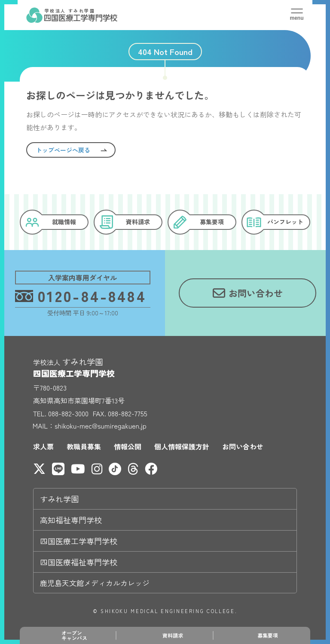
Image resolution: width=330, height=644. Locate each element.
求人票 (43, 446)
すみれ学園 (59, 499)
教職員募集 (84, 446)
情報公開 (128, 446)
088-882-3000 (68, 413)
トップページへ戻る (63, 150)
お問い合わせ (243, 446)
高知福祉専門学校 (71, 520)
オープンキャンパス (74, 635)
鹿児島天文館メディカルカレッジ (95, 583)
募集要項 (268, 635)
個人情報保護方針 (182, 446)
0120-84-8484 (81, 295)
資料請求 (173, 635)
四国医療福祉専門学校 (79, 562)
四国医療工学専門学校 (79, 541)
